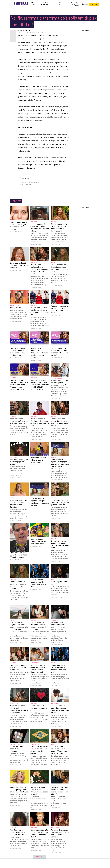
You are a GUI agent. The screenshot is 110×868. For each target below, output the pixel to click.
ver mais (40, 857)
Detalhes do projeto (61, 182)
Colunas (70, 2)
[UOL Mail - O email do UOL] (78, 4)
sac (74, 4)
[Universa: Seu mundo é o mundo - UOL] (21, 3)
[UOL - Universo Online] (30, 3)
